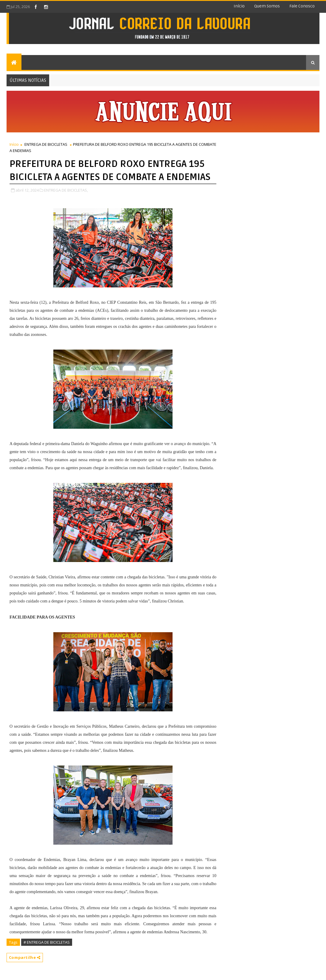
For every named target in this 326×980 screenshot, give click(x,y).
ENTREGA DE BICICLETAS (46, 144)
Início (239, 6)
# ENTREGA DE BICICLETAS (47, 942)
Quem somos (267, 6)
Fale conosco (302, 6)
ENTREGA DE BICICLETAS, (66, 190)
